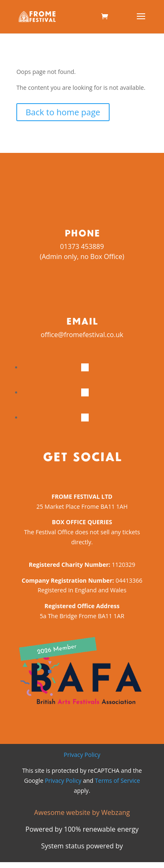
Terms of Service (118, 780)
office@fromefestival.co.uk (82, 335)
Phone (82, 233)
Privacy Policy (82, 755)
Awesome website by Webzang (82, 812)
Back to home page (63, 112)
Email (82, 321)
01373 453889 (82, 246)
